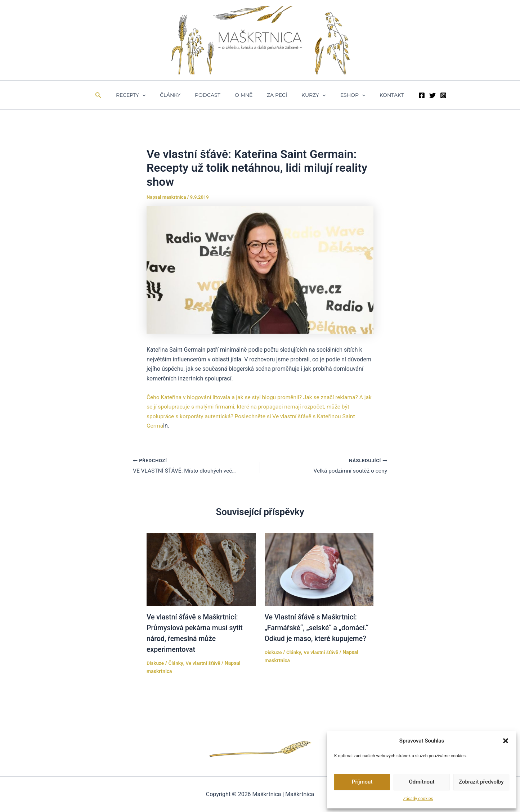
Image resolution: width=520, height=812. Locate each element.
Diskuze (156, 663)
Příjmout (362, 782)
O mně (246, 95)
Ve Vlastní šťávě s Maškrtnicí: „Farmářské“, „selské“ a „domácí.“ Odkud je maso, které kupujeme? (318, 628)
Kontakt (377, 95)
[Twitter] (415, 95)
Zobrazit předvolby (481, 782)
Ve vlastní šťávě (204, 663)
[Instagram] (426, 95)
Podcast (214, 95)
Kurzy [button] (307, 95)
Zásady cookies (418, 799)
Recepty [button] (146, 95)
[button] (506, 741)
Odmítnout (422, 782)
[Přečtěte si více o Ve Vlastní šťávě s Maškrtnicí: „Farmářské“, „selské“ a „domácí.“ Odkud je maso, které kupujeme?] (319, 569)
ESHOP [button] (342, 95)
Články (181, 95)
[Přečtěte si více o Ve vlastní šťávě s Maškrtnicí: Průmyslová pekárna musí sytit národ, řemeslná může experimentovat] (201, 569)
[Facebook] (404, 95)
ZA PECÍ (275, 95)
